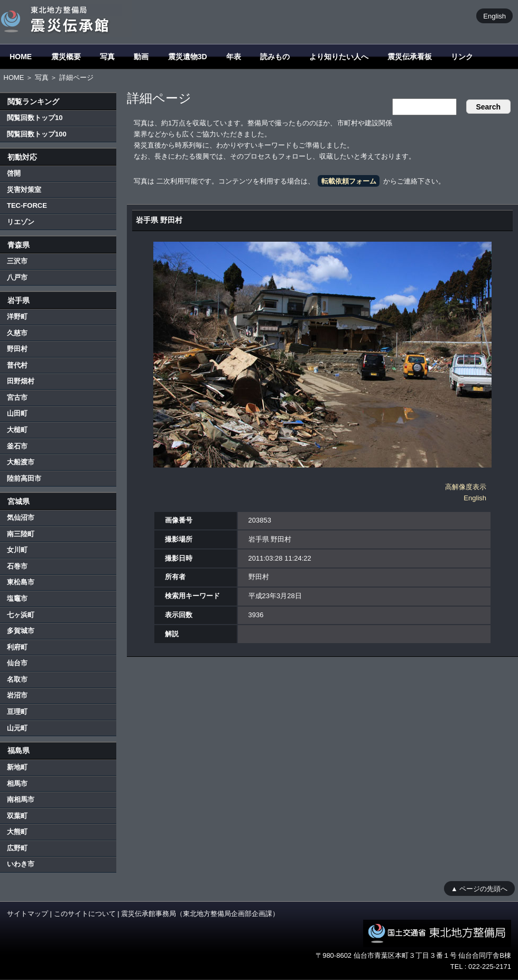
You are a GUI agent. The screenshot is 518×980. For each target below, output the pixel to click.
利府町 (17, 647)
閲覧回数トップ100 (37, 134)
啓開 (14, 173)
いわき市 (21, 864)
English (494, 16)
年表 (234, 57)
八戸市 (17, 277)
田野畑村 (21, 381)
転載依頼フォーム (349, 181)
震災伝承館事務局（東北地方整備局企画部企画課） (200, 914)
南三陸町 (21, 534)
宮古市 (17, 397)
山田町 (17, 413)
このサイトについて (85, 914)
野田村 (17, 349)
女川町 (17, 550)
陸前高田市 (24, 478)
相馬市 (17, 784)
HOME (21, 57)
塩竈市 (17, 598)
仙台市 (17, 663)
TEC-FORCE (27, 205)
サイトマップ (27, 914)
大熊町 (17, 832)
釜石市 (17, 446)
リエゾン (21, 222)
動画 (141, 57)
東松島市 (21, 582)
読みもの (275, 57)
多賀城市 (21, 631)
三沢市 (17, 261)
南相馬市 (21, 799)
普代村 (17, 365)
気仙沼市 (21, 518)
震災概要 (66, 57)
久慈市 (17, 333)
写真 (107, 57)
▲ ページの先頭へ (479, 888)
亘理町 (17, 712)
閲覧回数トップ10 (35, 118)
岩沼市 (17, 695)
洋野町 (17, 317)
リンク (462, 57)
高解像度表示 (466, 487)
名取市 (17, 679)
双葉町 (17, 816)
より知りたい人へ (339, 57)
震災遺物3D (188, 57)
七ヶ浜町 (21, 615)
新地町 (17, 767)
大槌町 (17, 430)
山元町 (17, 728)
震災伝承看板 (410, 57)
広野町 (17, 848)
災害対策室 (24, 190)
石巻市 (17, 566)
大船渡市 (21, 462)
